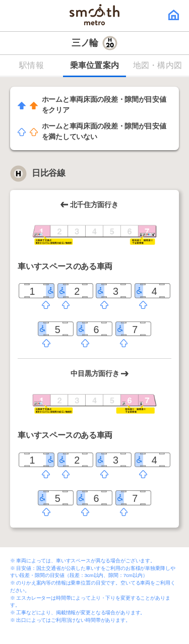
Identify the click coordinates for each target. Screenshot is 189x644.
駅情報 (31, 66)
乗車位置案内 (95, 66)
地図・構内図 (158, 66)
